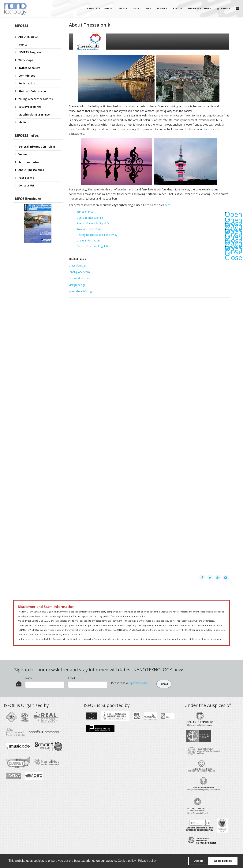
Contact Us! (26, 185)
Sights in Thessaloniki (153, 218)
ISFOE (121, 8)
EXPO (176, 8)
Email (71, 678)
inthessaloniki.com (80, 278)
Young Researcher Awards (35, 99)
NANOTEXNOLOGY (98, 8)
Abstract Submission (32, 91)
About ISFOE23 (28, 37)
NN (135, 8)
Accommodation (29, 162)
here (167, 205)
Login (222, 8)
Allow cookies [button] (223, 861)
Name (29, 678)
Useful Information (153, 241)
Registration (26, 83)
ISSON (161, 8)
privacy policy (139, 683)
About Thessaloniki (31, 170)
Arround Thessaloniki (153, 230)
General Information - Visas (37, 147)
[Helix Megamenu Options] (238, 8)
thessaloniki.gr (78, 265)
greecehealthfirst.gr (81, 291)
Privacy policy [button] (147, 861)
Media (22, 122)
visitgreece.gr (77, 285)
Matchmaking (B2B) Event (35, 114)
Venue (22, 154)
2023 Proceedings (29, 107)
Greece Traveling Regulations (153, 247)
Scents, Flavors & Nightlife (153, 224)
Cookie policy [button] (127, 861)
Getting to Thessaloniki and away (153, 235)
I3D (147, 8)
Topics (22, 44)
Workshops (25, 60)
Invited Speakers (29, 68)
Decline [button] (198, 861)
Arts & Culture (153, 213)
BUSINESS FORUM (198, 8)
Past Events (26, 178)
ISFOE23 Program (29, 52)
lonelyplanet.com (79, 272)
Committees (26, 76)
